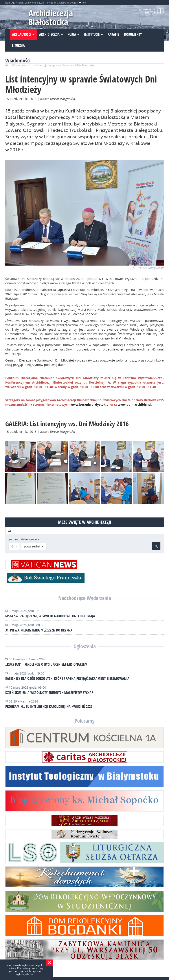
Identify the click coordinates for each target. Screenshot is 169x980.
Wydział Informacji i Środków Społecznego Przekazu (80, 970)
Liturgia (18, 45)
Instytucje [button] (93, 34)
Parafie (113, 34)
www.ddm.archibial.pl (134, 404)
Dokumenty (133, 34)
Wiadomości (20, 65)
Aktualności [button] (23, 34)
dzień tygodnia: (30, 539)
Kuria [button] (73, 34)
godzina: (14, 539)
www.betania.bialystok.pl (90, 404)
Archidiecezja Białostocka (51, 17)
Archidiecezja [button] (51, 34)
